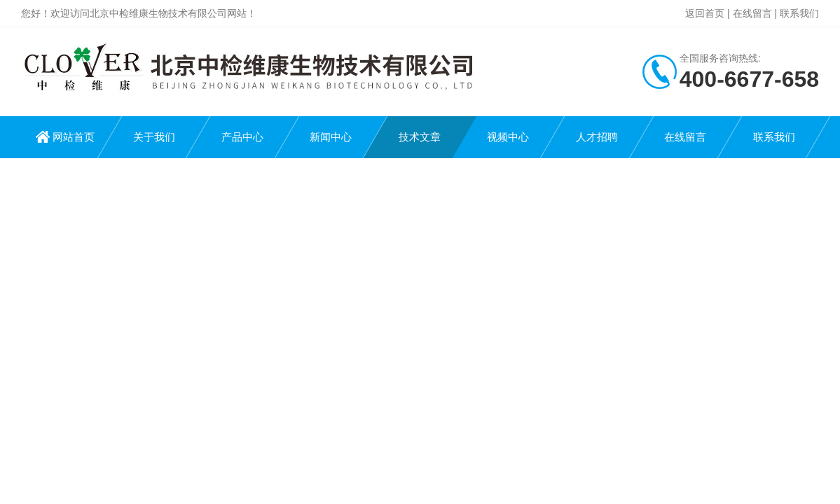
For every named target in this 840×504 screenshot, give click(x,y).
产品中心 (242, 137)
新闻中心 (331, 137)
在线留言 (752, 13)
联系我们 (799, 13)
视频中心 (508, 137)
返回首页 (705, 13)
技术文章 (420, 137)
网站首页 (74, 137)
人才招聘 (597, 137)
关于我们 (154, 137)
